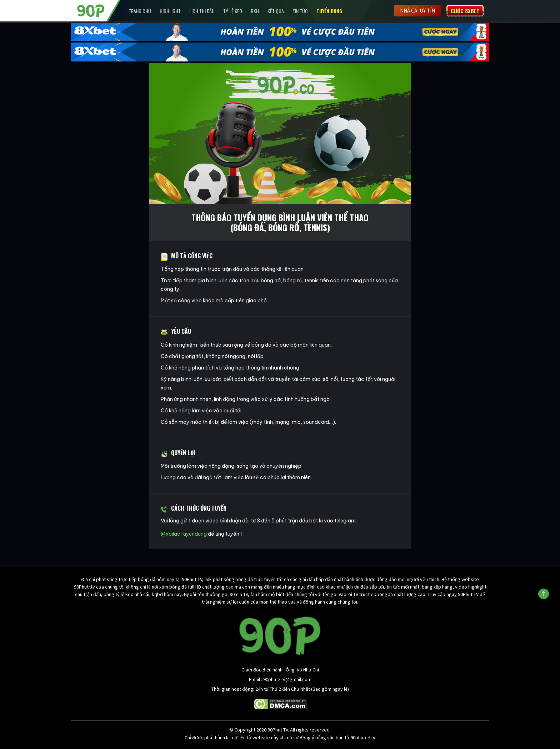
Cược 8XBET (465, 11)
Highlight (170, 11)
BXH (255, 11)
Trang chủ (140, 11)
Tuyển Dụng (329, 11)
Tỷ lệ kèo (233, 11)
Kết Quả (276, 11)
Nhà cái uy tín (417, 11)
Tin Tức (300, 11)
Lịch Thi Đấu (202, 11)
